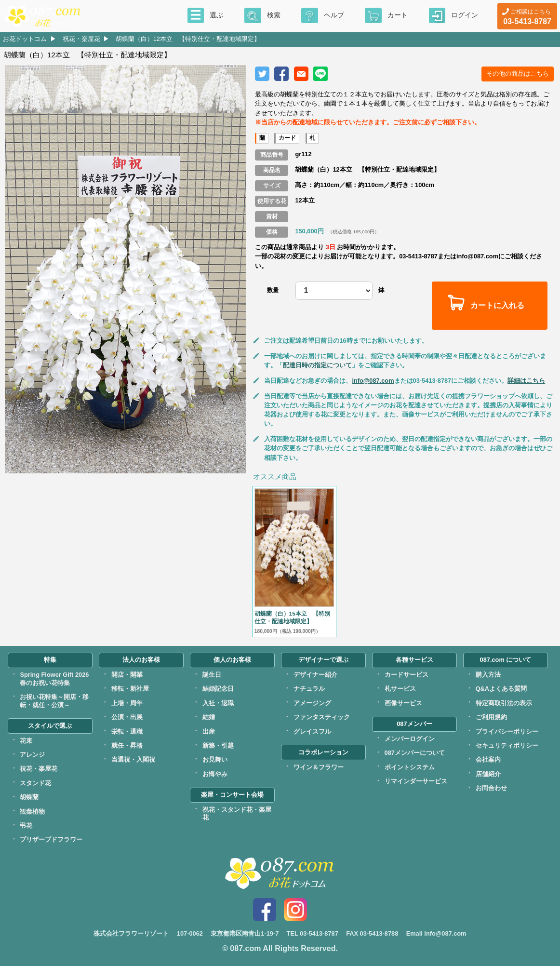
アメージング (312, 703)
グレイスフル (312, 731)
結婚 (209, 717)
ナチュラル (309, 689)
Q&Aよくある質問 (501, 689)
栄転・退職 (127, 731)
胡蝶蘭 (29, 797)
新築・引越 (218, 745)
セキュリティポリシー (507, 745)
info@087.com (373, 381)
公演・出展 (127, 717)
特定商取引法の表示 (504, 703)
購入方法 (488, 675)
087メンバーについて (415, 753)
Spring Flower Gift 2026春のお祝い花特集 (54, 679)
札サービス (400, 689)
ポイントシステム (410, 767)
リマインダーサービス (416, 781)
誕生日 (212, 675)
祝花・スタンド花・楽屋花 (237, 814)
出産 (209, 731)
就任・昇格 (127, 745)
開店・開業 (127, 675)
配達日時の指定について (317, 365)
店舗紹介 (488, 774)
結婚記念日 (218, 689)
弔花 (26, 825)
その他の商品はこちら (518, 74)
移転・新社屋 (130, 689)
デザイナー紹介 (315, 675)
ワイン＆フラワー (319, 767)
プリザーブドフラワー (51, 839)
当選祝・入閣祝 (133, 759)
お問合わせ (491, 788)
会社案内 (488, 759)
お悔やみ (215, 774)
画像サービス (403, 703)
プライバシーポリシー (507, 731)
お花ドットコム (25, 39)
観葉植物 (32, 812)
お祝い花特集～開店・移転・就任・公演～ (54, 701)
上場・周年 (127, 703)
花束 (26, 741)
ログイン (465, 15)
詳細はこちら (526, 381)
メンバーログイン (410, 739)
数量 (273, 290)
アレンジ (32, 755)
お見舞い (215, 759)
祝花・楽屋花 (81, 39)
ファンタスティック (322, 717)
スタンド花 (35, 783)
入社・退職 (218, 703)
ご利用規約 (491, 717)
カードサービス (407, 675)
